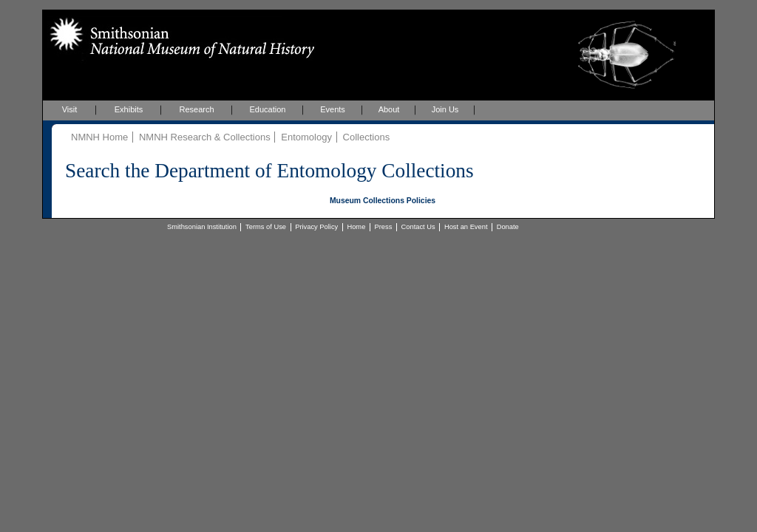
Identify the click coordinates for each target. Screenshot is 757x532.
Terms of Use (266, 227)
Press (384, 227)
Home (356, 227)
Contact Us (418, 227)
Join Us (445, 109)
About (389, 109)
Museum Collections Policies (383, 201)
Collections (367, 137)
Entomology (306, 137)
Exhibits (129, 109)
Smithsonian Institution (202, 227)
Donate (508, 227)
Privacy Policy (316, 227)
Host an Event (466, 227)
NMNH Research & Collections (205, 137)
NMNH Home (99, 137)
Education (268, 109)
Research (196, 109)
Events (333, 109)
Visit (70, 109)
